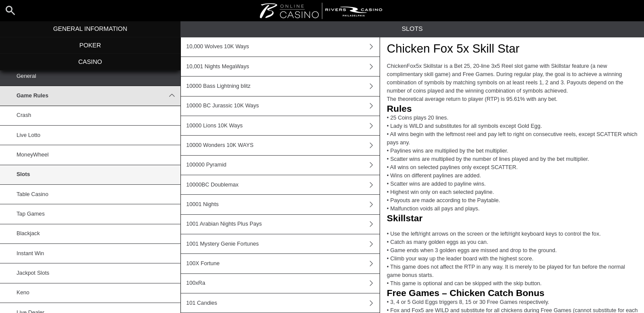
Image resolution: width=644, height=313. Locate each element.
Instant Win (30, 253)
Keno (23, 293)
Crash (24, 115)
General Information (90, 29)
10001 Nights (283, 204)
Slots (23, 174)
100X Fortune (283, 263)
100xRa (283, 283)
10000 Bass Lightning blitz (283, 86)
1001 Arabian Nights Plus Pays (283, 224)
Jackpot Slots (33, 273)
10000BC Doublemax (283, 185)
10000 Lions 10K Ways (283, 126)
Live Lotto (28, 135)
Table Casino (32, 194)
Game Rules (98, 96)
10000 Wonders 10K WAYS (283, 145)
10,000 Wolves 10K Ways (283, 47)
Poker (90, 45)
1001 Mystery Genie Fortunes (283, 244)
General (26, 76)
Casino (90, 62)
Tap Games (31, 214)
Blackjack (28, 233)
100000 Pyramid (283, 165)
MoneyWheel (33, 155)
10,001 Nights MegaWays (283, 67)
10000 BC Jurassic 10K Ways (283, 106)
